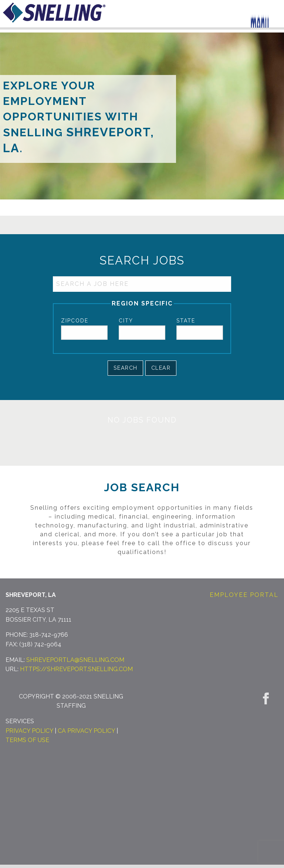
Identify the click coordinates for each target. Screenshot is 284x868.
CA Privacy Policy (86, 731)
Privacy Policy (29, 731)
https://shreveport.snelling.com (76, 669)
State (186, 321)
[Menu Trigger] (260, 18)
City (126, 321)
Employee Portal (244, 595)
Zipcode (75, 321)
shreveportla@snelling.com (75, 660)
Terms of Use (27, 740)
